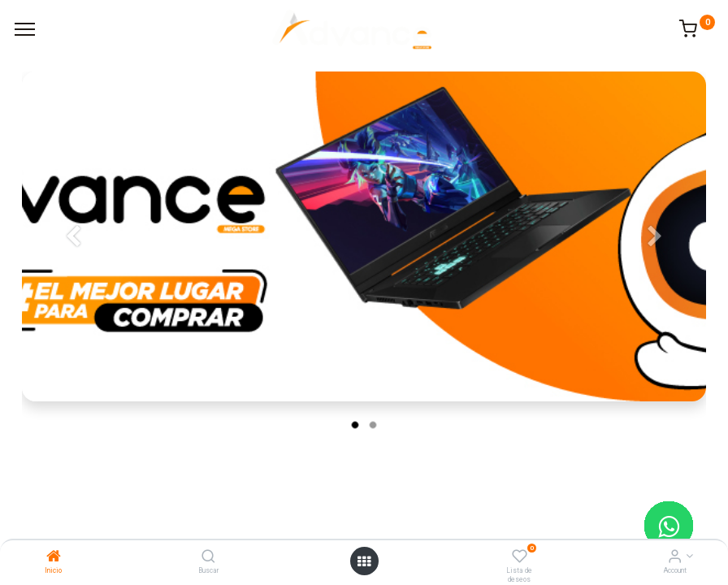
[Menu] (25, 29)
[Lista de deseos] (520, 557)
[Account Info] (675, 557)
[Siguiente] (655, 262)
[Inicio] (54, 557)
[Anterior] (73, 262)
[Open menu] (364, 561)
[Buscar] (208, 557)
